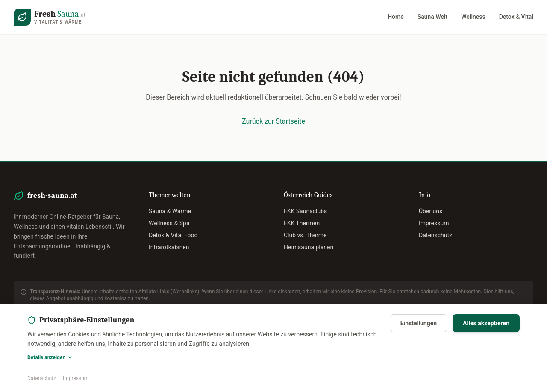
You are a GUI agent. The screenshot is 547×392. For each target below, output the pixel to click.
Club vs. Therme (305, 235)
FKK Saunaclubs (305, 211)
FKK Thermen (302, 223)
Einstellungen (419, 323)
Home (396, 17)
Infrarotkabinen (169, 247)
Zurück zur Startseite (273, 121)
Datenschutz (42, 378)
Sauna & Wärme (170, 211)
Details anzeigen (50, 357)
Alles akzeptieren (486, 323)
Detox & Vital (516, 17)
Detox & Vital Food (173, 235)
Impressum (76, 378)
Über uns (431, 211)
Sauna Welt (432, 17)
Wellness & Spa (169, 223)
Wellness (473, 17)
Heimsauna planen (309, 247)
